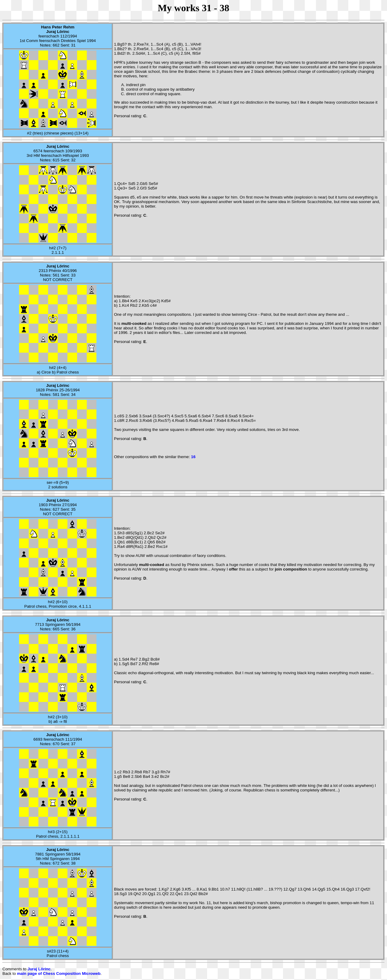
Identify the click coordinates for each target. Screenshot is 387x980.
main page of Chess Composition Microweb (59, 974)
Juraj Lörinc (39, 969)
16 (193, 457)
